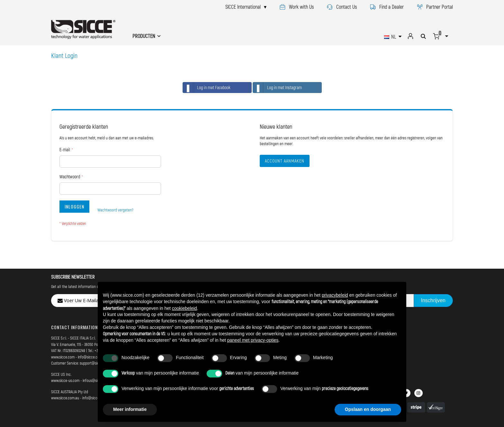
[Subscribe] (433, 301)
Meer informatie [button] (130, 409)
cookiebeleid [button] (184, 308)
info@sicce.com (90, 357)
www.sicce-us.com (65, 380)
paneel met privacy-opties (253, 340)
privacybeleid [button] (335, 295)
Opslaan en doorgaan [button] (368, 409)
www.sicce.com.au (65, 398)
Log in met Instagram (277, 88)
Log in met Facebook (207, 88)
